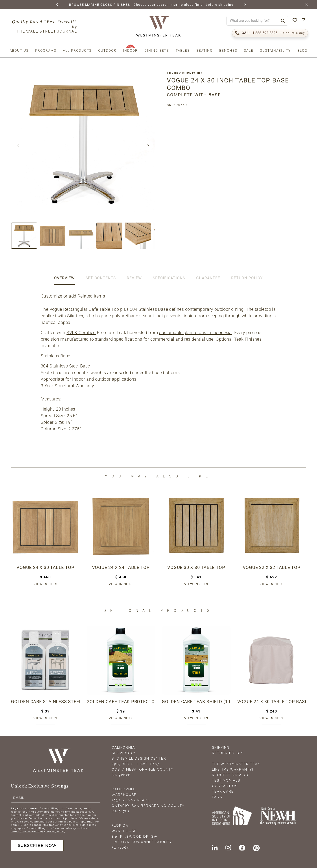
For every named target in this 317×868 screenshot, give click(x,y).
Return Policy (228, 753)
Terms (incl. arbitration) (27, 832)
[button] (57, 5)
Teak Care (223, 791)
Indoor (130, 51)
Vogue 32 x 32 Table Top (272, 567)
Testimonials (226, 780)
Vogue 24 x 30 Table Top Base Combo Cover (272, 702)
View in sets (45, 584)
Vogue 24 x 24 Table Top (121, 567)
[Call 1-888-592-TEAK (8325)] (270, 33)
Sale (249, 51)
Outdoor (107, 51)
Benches (228, 51)
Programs (46, 51)
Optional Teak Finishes (239, 339)
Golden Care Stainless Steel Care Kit (45, 702)
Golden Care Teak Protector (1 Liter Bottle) (121, 702)
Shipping (221, 747)
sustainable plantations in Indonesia (195, 333)
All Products (77, 51)
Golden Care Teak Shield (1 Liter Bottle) (196, 702)
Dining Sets (157, 51)
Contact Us (225, 786)
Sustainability (275, 51)
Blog (302, 51)
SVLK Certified (81, 333)
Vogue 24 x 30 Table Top (45, 567)
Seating (205, 51)
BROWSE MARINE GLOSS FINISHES (100, 5)
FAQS (217, 797)
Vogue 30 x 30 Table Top (196, 567)
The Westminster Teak (236, 764)
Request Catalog (231, 775)
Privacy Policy (56, 832)
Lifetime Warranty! (233, 769)
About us (19, 51)
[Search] (283, 21)
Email (19, 798)
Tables (183, 51)
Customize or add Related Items (73, 296)
